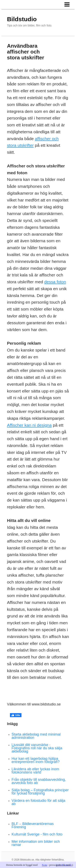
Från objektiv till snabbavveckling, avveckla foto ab (39, 781)
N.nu (44, 865)
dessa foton (55, 282)
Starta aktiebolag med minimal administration (36, 736)
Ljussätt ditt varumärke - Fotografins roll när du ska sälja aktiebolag (37, 748)
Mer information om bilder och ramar (36, 843)
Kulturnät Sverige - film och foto (37, 834)
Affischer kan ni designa (29, 425)
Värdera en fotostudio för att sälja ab (38, 802)
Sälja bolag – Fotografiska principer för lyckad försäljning (40, 792)
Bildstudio (22, 19)
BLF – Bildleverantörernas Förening (33, 825)
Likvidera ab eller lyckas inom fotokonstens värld (35, 771)
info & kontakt (64, 865)
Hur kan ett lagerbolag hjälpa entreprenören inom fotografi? (36, 760)
